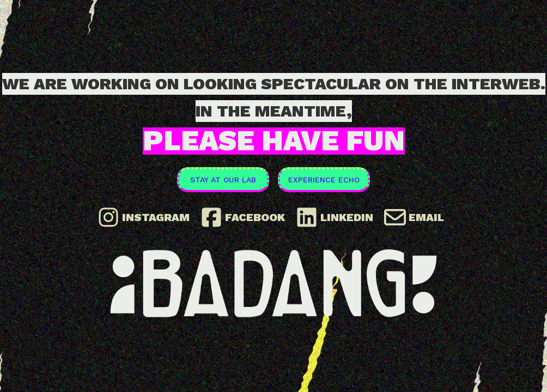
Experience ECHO (324, 180)
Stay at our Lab (223, 180)
